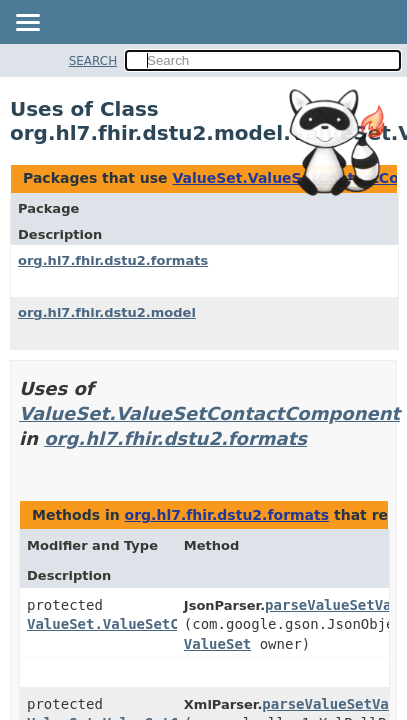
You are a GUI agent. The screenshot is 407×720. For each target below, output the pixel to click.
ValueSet (217, 644)
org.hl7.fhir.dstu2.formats (113, 260)
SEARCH (93, 61)
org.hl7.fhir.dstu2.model (107, 312)
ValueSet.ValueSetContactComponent (209, 413)
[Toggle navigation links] (27, 24)
